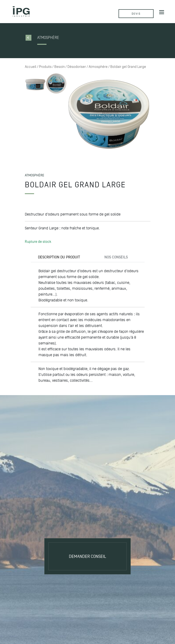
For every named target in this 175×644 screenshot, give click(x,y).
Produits (45, 67)
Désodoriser (77, 67)
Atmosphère (98, 67)
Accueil (31, 67)
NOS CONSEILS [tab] (116, 257)
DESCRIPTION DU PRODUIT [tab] (59, 257)
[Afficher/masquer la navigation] (162, 12)
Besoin (60, 67)
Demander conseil (87, 556)
